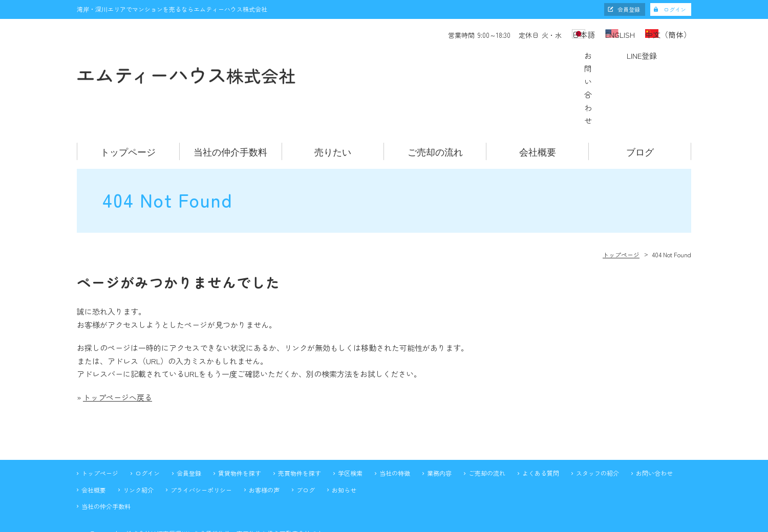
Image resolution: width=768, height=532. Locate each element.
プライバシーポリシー (201, 439)
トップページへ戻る (118, 346)
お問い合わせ (541, 62)
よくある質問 (541, 422)
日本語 (552, 34)
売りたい (333, 100)
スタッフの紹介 (598, 422)
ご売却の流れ (435, 100)
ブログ (640, 100)
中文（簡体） (670, 34)
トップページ (128, 100)
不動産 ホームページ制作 (384, 523)
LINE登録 (648, 62)
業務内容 (439, 422)
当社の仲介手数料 (230, 100)
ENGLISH (606, 34)
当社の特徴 (395, 422)
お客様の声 (264, 439)
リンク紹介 (138, 439)
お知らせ (344, 439)
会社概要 (538, 100)
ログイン (675, 9)
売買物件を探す (300, 422)
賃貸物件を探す (240, 422)
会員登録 (629, 9)
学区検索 (350, 422)
